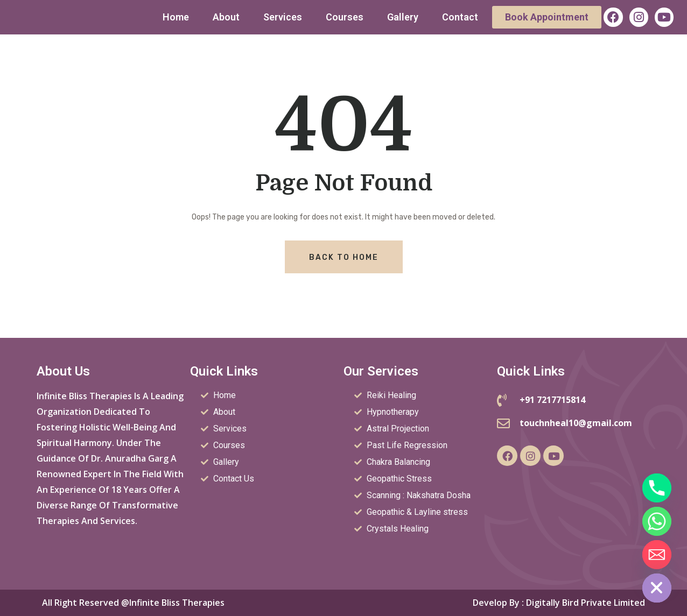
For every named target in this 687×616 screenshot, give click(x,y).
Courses (345, 17)
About (226, 17)
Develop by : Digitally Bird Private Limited (559, 603)
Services (283, 17)
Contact (460, 17)
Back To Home (344, 257)
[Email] (657, 555)
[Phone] (657, 488)
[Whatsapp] (657, 521)
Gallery (403, 17)
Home (176, 17)
